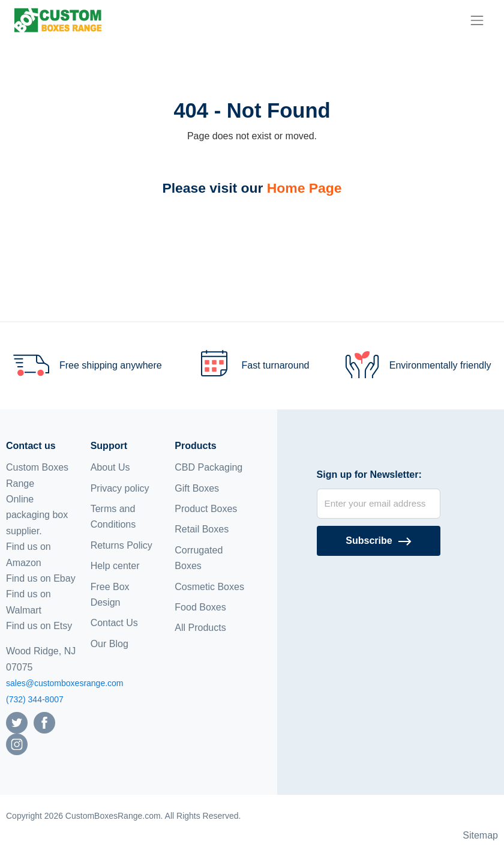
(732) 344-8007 (35, 699)
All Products (200, 628)
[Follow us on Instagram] (17, 743)
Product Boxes (206, 509)
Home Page (304, 188)
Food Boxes (200, 607)
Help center (115, 566)
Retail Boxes (202, 529)
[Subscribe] (379, 541)
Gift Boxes (197, 488)
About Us (110, 467)
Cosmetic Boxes (209, 587)
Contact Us (114, 623)
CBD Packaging (208, 467)
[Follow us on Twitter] (17, 722)
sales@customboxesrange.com (65, 683)
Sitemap (480, 835)
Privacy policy (120, 488)
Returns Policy (121, 545)
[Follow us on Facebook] (44, 722)
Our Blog (109, 644)
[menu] (477, 20)
